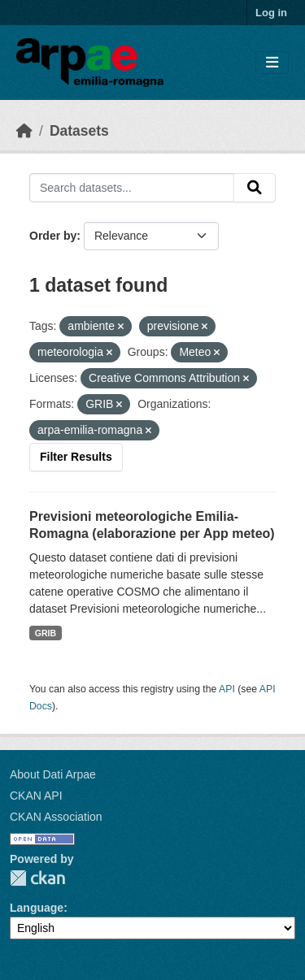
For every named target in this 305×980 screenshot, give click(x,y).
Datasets (79, 131)
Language (37, 908)
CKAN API (36, 796)
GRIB (46, 633)
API (227, 689)
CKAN (37, 878)
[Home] (24, 131)
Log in (271, 13)
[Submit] (255, 188)
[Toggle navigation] (272, 63)
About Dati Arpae (53, 774)
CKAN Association (56, 817)
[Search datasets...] (132, 188)
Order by (53, 236)
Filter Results (76, 457)
